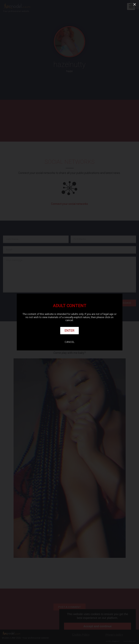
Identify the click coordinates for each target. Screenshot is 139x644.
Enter (69, 330)
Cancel (70, 342)
